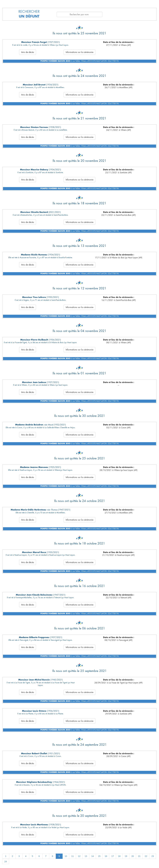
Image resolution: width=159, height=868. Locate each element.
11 (73, 856)
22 (146, 856)
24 (6, 861)
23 (153, 856)
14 (93, 856)
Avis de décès (28, 52)
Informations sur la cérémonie (79, 52)
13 (86, 856)
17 (113, 856)
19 (126, 856)
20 (133, 856)
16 (106, 856)
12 (79, 856)
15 (99, 856)
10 (66, 856)
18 (119, 856)
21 (139, 856)
